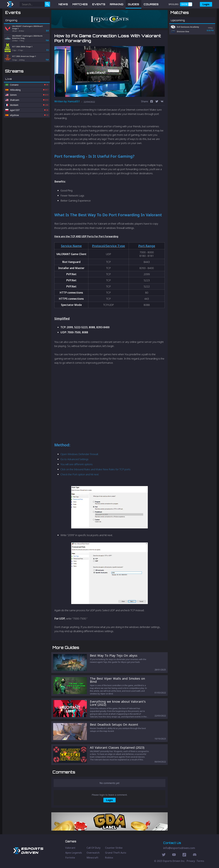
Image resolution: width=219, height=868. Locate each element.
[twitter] (157, 102)
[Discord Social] (184, 855)
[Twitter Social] (164, 855)
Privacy (191, 861)
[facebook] (152, 102)
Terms (200, 861)
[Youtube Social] (174, 855)
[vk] (162, 102)
